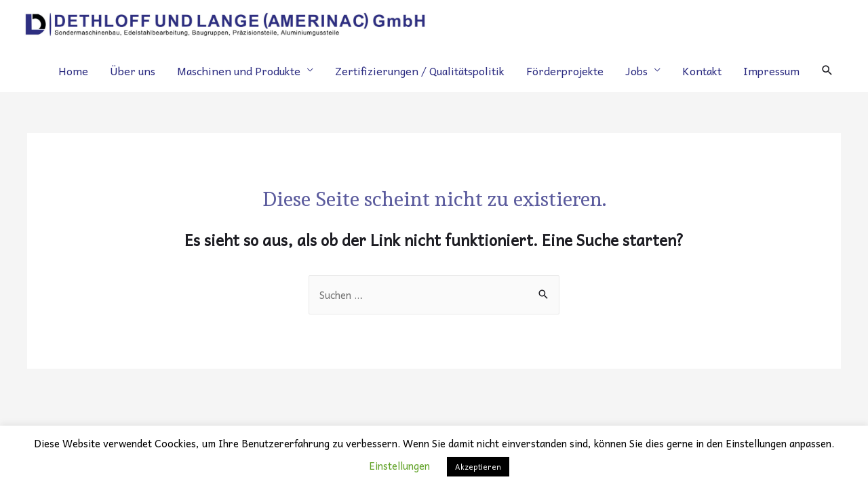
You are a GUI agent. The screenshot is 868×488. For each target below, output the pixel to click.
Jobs (636, 70)
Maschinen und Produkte (239, 70)
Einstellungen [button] (399, 466)
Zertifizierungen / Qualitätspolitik (420, 70)
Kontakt (702, 70)
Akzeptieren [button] (478, 467)
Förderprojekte (565, 70)
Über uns (133, 70)
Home (73, 70)
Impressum (771, 70)
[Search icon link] (827, 70)
